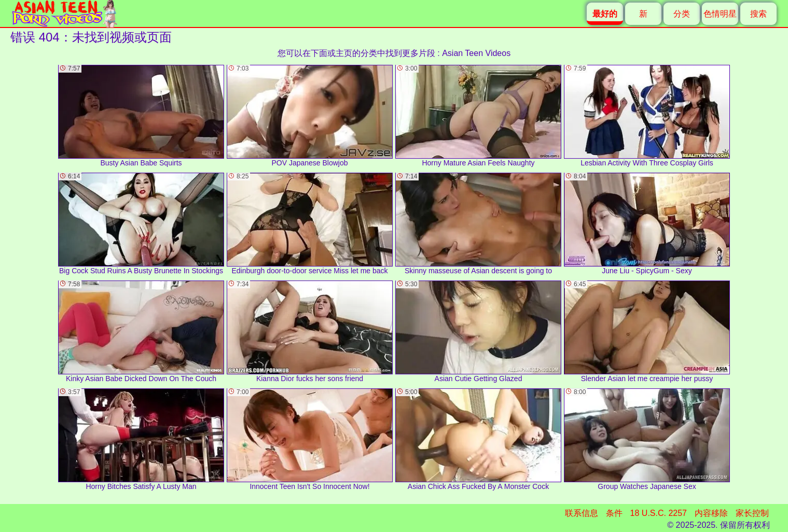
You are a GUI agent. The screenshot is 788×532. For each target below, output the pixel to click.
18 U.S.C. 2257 (659, 513)
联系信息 (582, 513)
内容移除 (711, 513)
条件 (614, 513)
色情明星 (720, 14)
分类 (682, 14)
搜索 (758, 14)
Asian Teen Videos (476, 53)
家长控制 (752, 513)
